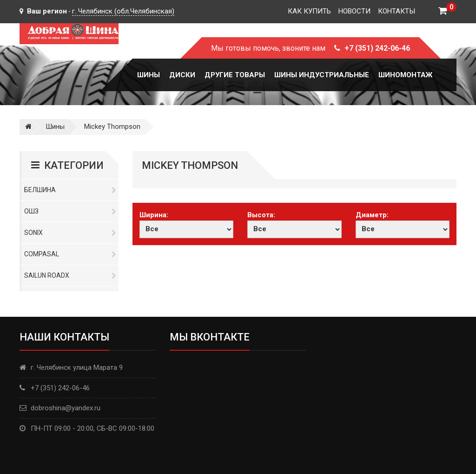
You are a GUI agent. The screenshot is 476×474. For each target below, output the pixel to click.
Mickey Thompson (112, 127)
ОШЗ (70, 211)
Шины (149, 75)
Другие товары (235, 75)
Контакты (397, 11)
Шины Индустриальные (322, 75)
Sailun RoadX (70, 275)
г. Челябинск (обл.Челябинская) (123, 11)
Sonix (70, 233)
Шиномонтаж (405, 75)
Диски (182, 75)
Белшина (70, 190)
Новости (354, 11)
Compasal (70, 254)
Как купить (309, 11)
